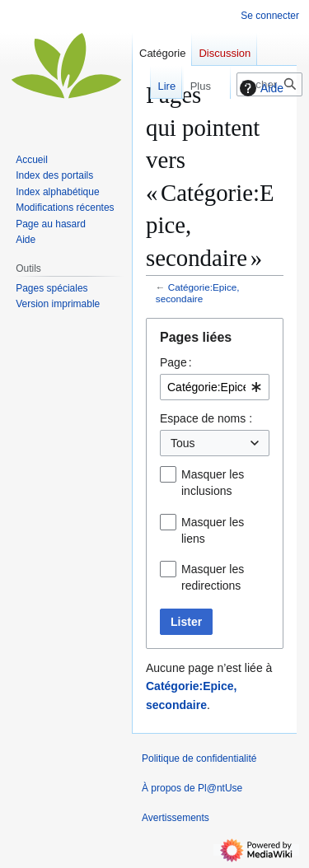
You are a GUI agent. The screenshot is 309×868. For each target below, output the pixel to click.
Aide (260, 88)
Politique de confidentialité (199, 758)
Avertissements (176, 818)
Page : (176, 362)
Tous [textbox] (183, 443)
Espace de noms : (206, 418)
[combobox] (215, 387)
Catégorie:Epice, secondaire (198, 293)
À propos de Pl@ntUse (192, 788)
